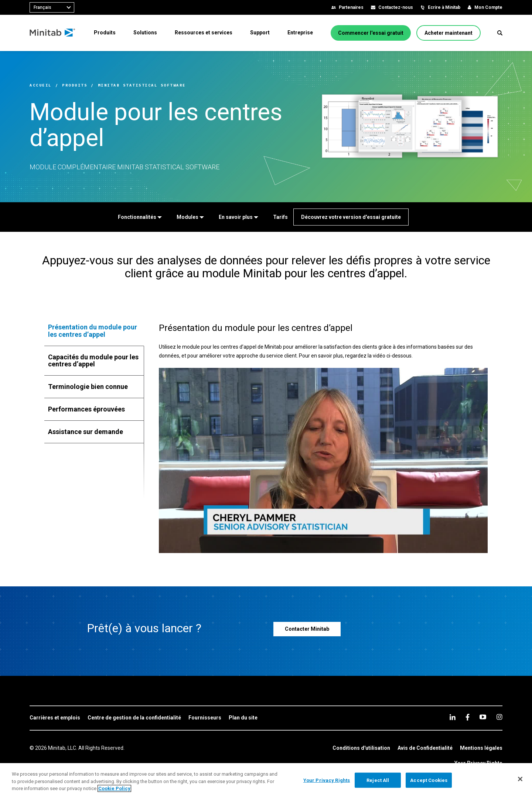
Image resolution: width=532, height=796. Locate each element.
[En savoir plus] (238, 217)
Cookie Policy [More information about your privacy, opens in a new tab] (114, 788)
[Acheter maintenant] (449, 33)
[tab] (94, 331)
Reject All (378, 780)
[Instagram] (499, 717)
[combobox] (52, 7)
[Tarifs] (280, 217)
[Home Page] (53, 33)
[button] (500, 33)
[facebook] (468, 717)
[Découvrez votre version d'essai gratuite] (351, 217)
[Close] (520, 779)
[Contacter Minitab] (307, 629)
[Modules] (190, 217)
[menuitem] (105, 33)
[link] (55, 718)
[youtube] (483, 717)
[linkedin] (453, 717)
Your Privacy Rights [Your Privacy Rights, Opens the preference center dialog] (327, 780)
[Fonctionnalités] (140, 217)
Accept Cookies (429, 780)
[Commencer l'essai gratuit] (371, 33)
